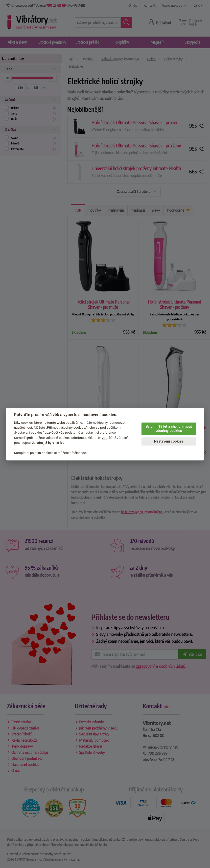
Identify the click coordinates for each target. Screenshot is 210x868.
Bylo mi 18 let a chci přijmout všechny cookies (169, 429)
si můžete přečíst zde (70, 453)
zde (105, 438)
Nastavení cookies (169, 441)
